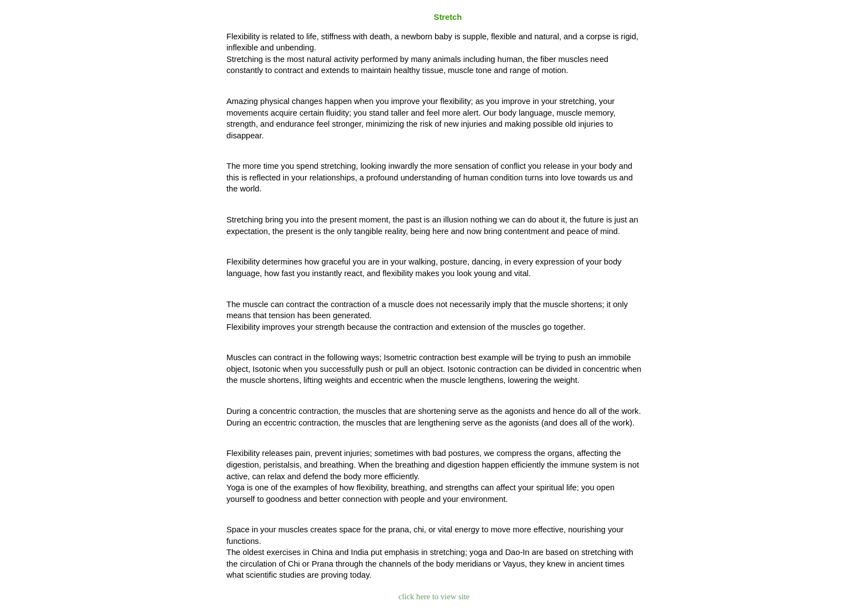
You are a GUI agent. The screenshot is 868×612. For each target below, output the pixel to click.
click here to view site (434, 597)
